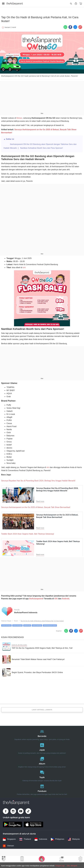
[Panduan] (42, 788)
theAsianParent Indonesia (26, 611)
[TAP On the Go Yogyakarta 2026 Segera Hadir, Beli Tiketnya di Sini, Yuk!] (38, 645)
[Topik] (42, 774)
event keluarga (17, 624)
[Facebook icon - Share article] (70, 26)
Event (16, 619)
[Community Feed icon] (62, 859)
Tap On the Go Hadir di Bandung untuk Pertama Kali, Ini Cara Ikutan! (42, 619)
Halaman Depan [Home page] (6, 619)
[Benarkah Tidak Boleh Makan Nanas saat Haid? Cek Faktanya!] (33, 658)
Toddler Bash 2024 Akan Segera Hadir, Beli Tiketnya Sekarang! (28, 532)
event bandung (37, 624)
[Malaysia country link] (74, 838)
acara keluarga (6, 624)
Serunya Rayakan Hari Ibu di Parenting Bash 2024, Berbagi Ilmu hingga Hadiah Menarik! (38, 479)
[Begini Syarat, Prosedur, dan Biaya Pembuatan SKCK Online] (33, 671)
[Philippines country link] (58, 838)
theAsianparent (36, 597)
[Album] (42, 760)
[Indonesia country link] (41, 838)
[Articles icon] (22, 859)
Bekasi (19, 117)
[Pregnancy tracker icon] (42, 859)
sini (24, 266)
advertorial (27, 624)
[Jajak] (42, 746)
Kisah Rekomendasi (12, 636)
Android (66, 597)
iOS (56, 597)
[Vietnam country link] (8, 844)
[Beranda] (42, 733)
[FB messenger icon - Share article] (75, 26)
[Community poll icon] (80, 859)
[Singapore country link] (9, 838)
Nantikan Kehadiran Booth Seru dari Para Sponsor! (42, 147)
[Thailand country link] (25, 838)
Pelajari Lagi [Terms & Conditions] (60, 866)
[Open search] (71, 4)
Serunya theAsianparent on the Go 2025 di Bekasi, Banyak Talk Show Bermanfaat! (36, 506)
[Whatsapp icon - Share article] (65, 26)
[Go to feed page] (15, 4)
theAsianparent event (50, 624)
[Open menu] (3, 4)
